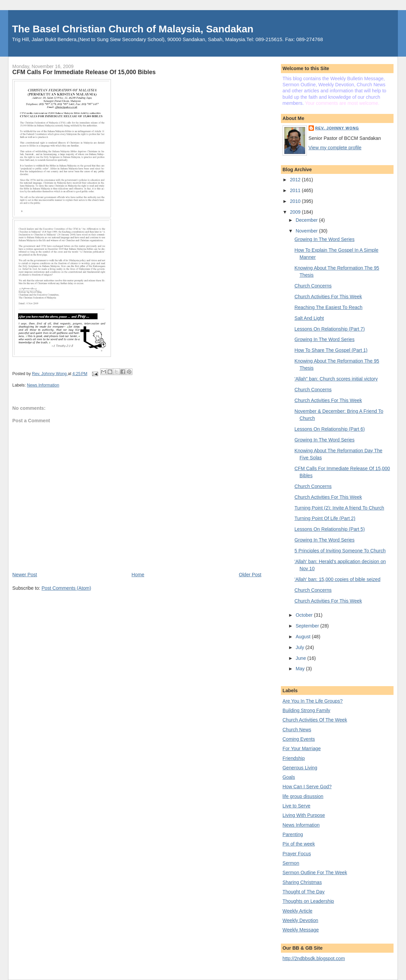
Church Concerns (313, 286)
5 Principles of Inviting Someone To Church (340, 551)
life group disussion (303, 796)
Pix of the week (299, 844)
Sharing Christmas (302, 882)
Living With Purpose (304, 815)
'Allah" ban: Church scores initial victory (336, 379)
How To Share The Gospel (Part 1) (331, 350)
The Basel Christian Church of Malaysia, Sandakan (133, 29)
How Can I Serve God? (307, 787)
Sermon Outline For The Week (315, 872)
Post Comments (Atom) (66, 588)
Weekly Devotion (300, 920)
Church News (297, 730)
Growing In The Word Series (324, 239)
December (307, 220)
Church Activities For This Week (328, 297)
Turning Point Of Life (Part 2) (325, 518)
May (301, 669)
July (301, 647)
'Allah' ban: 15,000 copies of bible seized (337, 579)
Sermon (291, 863)
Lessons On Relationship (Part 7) (330, 329)
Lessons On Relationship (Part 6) (330, 429)
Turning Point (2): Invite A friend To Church (339, 508)
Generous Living (300, 768)
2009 (296, 212)
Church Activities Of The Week (315, 720)
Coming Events (299, 739)
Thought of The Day (304, 892)
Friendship (294, 758)
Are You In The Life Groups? (313, 701)
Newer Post (25, 575)
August (304, 637)
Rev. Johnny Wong (337, 128)
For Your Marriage (302, 748)
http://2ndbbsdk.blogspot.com (314, 958)
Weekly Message (301, 930)
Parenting (293, 834)
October (305, 615)
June (302, 658)
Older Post (250, 575)
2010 (296, 201)
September (308, 626)
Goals (289, 777)
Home (138, 575)
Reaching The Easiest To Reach (328, 307)
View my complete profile (335, 148)
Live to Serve (297, 806)
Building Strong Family (307, 710)
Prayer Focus (297, 854)
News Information (43, 385)
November (307, 231)
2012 (296, 180)
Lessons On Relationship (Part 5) (330, 529)
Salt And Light (309, 318)
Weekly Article (298, 911)
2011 (296, 190)
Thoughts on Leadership (308, 901)
